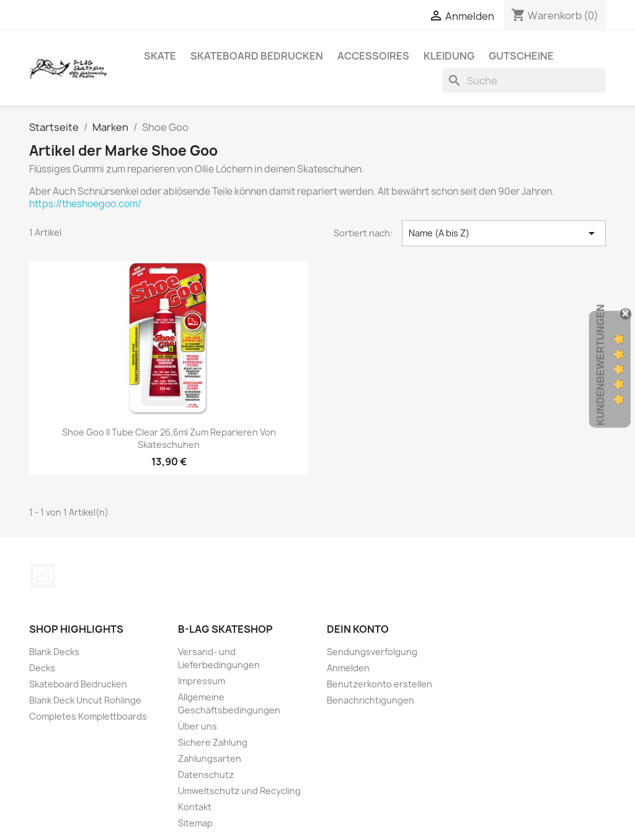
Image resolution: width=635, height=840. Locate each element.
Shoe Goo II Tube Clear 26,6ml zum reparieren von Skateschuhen (169, 438)
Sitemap (195, 823)
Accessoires (373, 56)
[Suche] (524, 81)
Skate (160, 56)
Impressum (202, 681)
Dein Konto (358, 629)
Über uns (198, 726)
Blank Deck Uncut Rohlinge (85, 700)
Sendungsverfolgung (372, 652)
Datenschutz (206, 775)
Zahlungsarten (210, 758)
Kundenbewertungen (601, 365)
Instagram (43, 576)
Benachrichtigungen (371, 700)
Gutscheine (521, 56)
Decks (42, 668)
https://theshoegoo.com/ (85, 204)
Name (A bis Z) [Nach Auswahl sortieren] (504, 233)
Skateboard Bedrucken (257, 56)
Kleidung (449, 56)
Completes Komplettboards (88, 716)
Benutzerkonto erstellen (380, 684)
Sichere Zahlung (213, 742)
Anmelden (348, 668)
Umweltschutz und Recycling (239, 791)
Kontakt (195, 807)
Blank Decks (54, 652)
